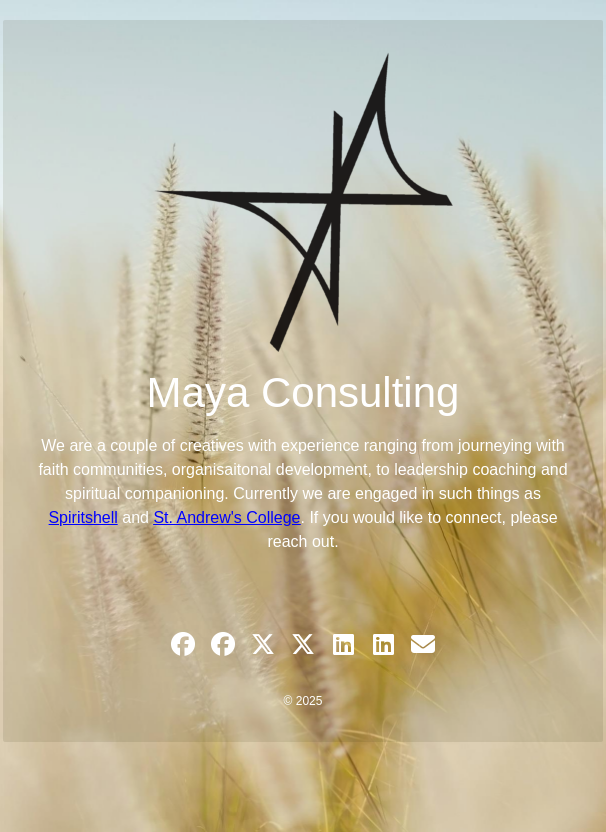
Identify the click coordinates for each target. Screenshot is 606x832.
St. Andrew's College (226, 517)
